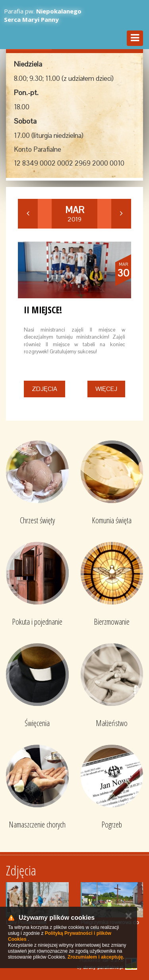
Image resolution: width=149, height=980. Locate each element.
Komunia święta (112, 520)
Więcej (106, 389)
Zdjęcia (45, 389)
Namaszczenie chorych (37, 825)
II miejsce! (43, 310)
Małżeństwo (112, 723)
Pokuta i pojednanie (37, 622)
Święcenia (37, 723)
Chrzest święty (37, 520)
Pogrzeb (112, 825)
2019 (75, 214)
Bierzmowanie (112, 622)
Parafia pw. (43, 15)
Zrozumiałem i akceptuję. (96, 957)
